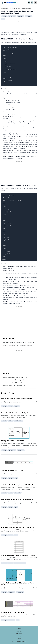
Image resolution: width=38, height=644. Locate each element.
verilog (4, 16)
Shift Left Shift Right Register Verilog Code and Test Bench (21, 9)
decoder (11, 478)
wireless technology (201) (9, 386)
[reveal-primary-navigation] (35, 2)
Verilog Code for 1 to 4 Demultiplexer (13, 441)
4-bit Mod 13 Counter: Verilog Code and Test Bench (18, 398)
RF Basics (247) (31, 342)
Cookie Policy (19, 634)
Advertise (19, 636)
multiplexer (11, 592)
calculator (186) (21, 386)
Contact (19, 639)
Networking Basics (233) (9, 345)
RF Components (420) (20, 342)
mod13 (17, 406)
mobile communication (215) (10, 383)
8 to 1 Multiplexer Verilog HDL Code (13, 612)
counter (10, 406)
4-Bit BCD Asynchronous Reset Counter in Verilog (17, 499)
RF (10, 2)
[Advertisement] (19, 26)
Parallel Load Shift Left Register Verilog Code (16, 413)
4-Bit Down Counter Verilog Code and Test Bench (17, 485)
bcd (16, 507)
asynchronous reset (20, 563)
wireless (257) (6, 380)
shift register (12, 16)
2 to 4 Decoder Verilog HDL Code (12, 470)
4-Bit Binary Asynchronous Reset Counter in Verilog (18, 555)
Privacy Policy (19, 631)
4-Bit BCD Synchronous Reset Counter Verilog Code (18, 527)
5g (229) (22, 380)
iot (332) (21, 377)
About (19, 629)
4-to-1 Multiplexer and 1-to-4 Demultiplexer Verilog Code (18, 584)
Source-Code (5, 9)
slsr (3, 19)
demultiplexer (12, 450)
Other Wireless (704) (8, 342)
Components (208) (21, 345)
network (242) (14, 380)
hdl (16, 478)
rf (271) (26, 377)
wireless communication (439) (10, 377)
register (11, 421)
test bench (20, 16)
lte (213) (20, 383)
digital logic (29, 16)
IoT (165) (29, 345)
